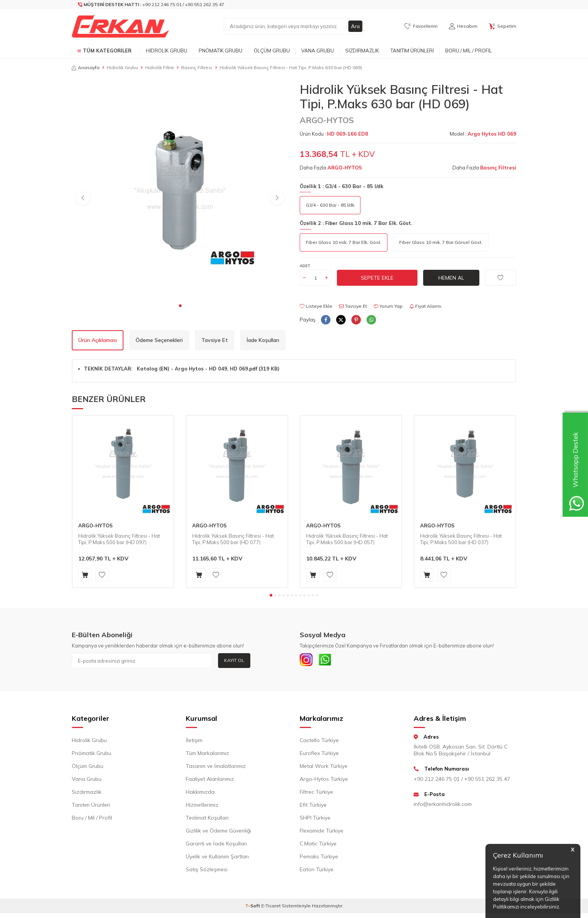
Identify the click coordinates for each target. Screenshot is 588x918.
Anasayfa (86, 67)
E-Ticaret (271, 907)
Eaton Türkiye (317, 871)
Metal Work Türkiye (324, 768)
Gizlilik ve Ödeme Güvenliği (218, 832)
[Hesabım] (463, 26)
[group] (180, 190)
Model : (483, 134)
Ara (355, 26)
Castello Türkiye (319, 742)
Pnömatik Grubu (220, 51)
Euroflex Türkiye (319, 755)
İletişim (194, 742)
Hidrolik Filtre (160, 67)
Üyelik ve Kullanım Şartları (217, 858)
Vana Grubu (318, 51)
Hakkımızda (200, 793)
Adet (305, 266)
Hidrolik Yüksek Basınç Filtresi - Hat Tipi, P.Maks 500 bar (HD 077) (233, 539)
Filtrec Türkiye (316, 793)
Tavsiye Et (353, 306)
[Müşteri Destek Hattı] (151, 5)
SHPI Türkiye (315, 819)
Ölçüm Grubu (272, 51)
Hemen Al (451, 278)
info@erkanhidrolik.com (443, 806)
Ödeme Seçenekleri (159, 340)
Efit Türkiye (313, 806)
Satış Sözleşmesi (207, 871)
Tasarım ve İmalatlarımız (216, 768)
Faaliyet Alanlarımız (210, 780)
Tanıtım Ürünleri (412, 51)
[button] (180, 306)
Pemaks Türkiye (319, 858)
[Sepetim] (503, 26)
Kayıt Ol (234, 660)
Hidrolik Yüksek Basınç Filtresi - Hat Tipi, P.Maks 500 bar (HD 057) (347, 539)
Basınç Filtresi (197, 67)
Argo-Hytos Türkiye (324, 780)
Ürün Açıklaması (98, 340)
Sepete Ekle (377, 278)
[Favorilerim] (421, 26)
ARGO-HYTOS (327, 120)
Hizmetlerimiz (202, 806)
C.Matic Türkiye (318, 845)
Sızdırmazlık (362, 51)
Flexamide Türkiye (322, 832)
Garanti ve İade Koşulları (216, 845)
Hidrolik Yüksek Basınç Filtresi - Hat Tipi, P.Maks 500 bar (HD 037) (461, 539)
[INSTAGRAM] (307, 661)
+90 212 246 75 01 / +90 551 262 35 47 (462, 780)
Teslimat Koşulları (207, 819)
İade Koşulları (263, 340)
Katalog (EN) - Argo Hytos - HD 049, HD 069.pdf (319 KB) (208, 369)
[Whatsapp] (328, 661)
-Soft (253, 907)
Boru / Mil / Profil (469, 51)
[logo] (120, 26)
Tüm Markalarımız (207, 755)
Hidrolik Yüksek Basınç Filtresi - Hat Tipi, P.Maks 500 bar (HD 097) (119, 539)
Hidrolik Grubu (167, 51)
